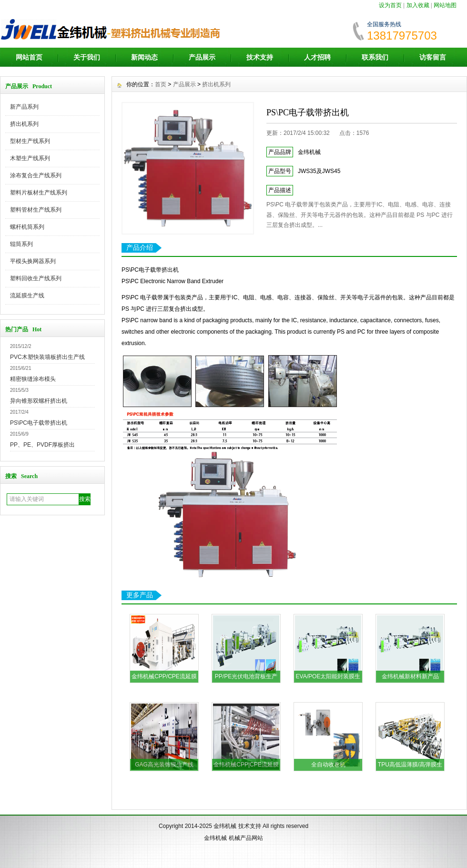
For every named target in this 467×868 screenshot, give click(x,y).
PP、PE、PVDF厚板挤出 (42, 445)
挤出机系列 (24, 124)
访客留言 (433, 57)
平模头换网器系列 (33, 261)
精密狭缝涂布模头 (33, 379)
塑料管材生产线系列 (36, 210)
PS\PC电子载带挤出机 (39, 423)
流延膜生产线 (27, 296)
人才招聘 (317, 57)
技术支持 (260, 57)
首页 (161, 84)
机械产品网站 (246, 838)
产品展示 (202, 57)
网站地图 (445, 5)
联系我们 (375, 57)
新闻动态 (144, 57)
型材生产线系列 (30, 141)
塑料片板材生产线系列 (39, 193)
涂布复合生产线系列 (36, 175)
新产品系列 (24, 107)
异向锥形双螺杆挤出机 (39, 401)
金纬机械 (225, 826)
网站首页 (29, 57)
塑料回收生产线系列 (36, 278)
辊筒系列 (21, 244)
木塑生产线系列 (30, 158)
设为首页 (390, 5)
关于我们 (87, 57)
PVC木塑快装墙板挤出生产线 (47, 357)
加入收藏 (418, 5)
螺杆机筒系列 (27, 227)
